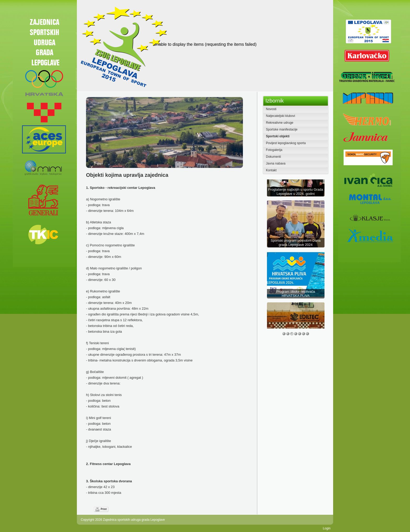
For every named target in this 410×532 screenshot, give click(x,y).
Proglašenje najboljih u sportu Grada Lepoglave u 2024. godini (295, 209)
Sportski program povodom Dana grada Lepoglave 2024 (296, 260)
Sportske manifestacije (282, 129)
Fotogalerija (274, 150)
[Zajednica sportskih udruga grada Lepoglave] (123, 47)
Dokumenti (273, 157)
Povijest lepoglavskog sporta (286, 143)
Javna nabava (276, 163)
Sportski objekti (278, 136)
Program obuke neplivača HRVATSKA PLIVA (296, 311)
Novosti (271, 109)
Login (327, 528)
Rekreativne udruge (280, 123)
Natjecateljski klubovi (280, 116)
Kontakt (271, 170)
